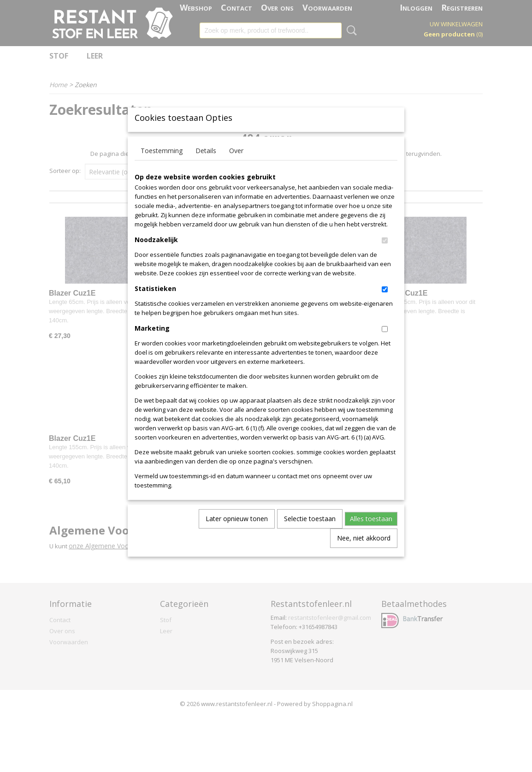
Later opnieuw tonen (237, 534)
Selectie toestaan (310, 534)
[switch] (385, 256)
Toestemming (162, 166)
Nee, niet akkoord (364, 553)
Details (206, 166)
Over (236, 166)
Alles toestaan (371, 534)
